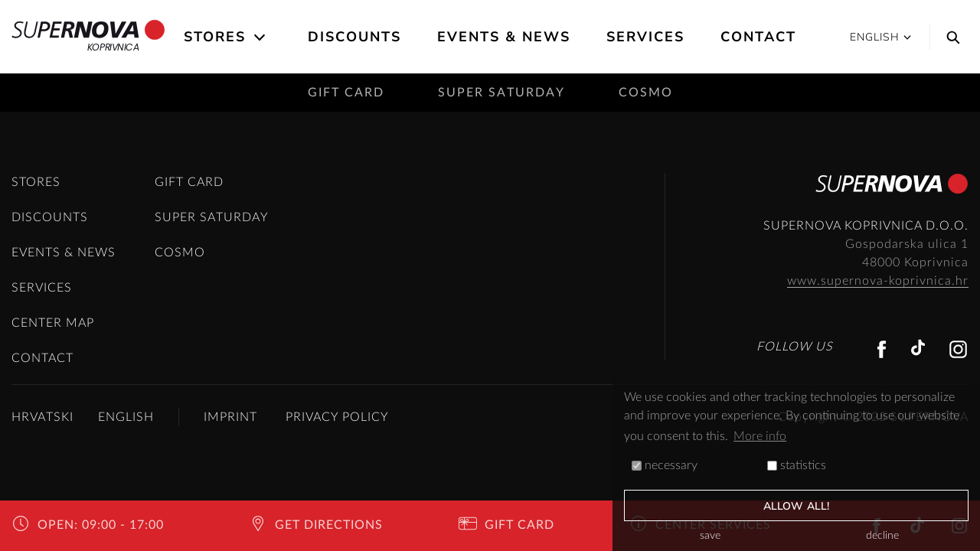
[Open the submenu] (261, 37)
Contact (758, 37)
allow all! (796, 506)
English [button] (880, 37)
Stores (215, 37)
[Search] (949, 37)
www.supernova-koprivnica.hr (878, 281)
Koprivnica (88, 37)
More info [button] (760, 436)
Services (645, 37)
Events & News (504, 37)
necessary (665, 465)
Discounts (354, 37)
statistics (797, 465)
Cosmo (646, 93)
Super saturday (501, 93)
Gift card (346, 93)
